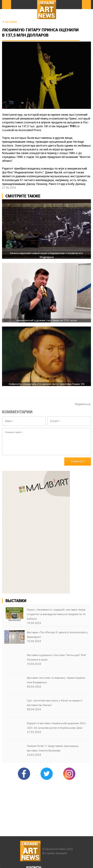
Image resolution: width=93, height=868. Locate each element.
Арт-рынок (11, 21)
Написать (78, 461)
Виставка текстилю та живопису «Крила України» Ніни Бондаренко (56, 680)
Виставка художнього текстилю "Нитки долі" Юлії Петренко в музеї (56, 657)
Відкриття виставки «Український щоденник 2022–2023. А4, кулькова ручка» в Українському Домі (57, 725)
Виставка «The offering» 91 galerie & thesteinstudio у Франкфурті (57, 635)
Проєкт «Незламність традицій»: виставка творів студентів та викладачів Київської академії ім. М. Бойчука (56, 614)
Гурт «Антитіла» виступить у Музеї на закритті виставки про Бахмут (55, 703)
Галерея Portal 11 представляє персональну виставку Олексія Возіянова (53, 748)
